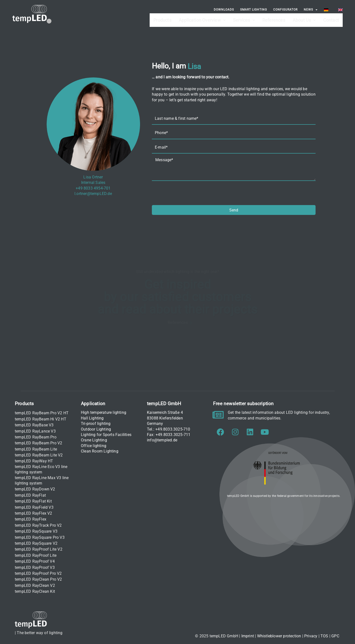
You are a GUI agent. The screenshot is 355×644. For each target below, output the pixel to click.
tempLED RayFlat (30, 495)
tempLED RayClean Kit (35, 591)
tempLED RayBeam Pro (36, 437)
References (274, 18)
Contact (331, 18)
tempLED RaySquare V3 (36, 531)
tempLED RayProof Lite (36, 555)
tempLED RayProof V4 (35, 561)
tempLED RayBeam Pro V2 (38, 443)
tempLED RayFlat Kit (33, 501)
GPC (335, 636)
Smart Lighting (254, 10)
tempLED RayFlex (31, 519)
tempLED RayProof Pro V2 (38, 573)
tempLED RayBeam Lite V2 (39, 455)
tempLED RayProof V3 (35, 567)
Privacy (311, 636)
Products (162, 18)
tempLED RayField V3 (34, 507)
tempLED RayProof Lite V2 (39, 549)
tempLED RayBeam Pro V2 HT (42, 413)
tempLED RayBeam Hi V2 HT (41, 419)
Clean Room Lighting (100, 451)
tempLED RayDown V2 (35, 489)
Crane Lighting (94, 440)
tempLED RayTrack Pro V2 (38, 525)
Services (244, 18)
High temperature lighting (104, 412)
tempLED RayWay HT (34, 461)
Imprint (248, 636)
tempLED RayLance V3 (35, 431)
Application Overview (202, 18)
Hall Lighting (92, 418)
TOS (324, 636)
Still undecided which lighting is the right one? (177, 271)
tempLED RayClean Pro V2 (38, 579)
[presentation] (189, 193)
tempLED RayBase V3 (34, 425)
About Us (304, 18)
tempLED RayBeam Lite (36, 449)
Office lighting (94, 446)
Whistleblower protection (279, 636)
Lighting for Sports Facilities (106, 435)
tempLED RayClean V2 (35, 585)
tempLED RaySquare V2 (36, 543)
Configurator (285, 10)
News (311, 10)
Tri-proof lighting (96, 424)
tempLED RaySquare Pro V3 (40, 537)
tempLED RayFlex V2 (34, 513)
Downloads (224, 10)
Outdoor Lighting (96, 429)
